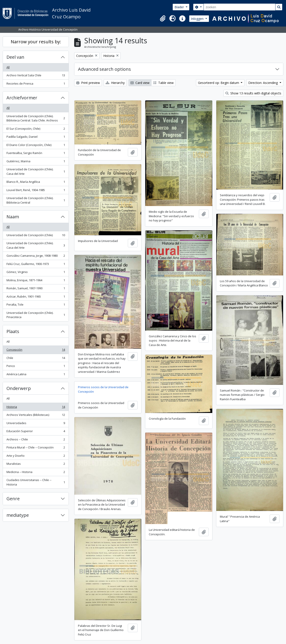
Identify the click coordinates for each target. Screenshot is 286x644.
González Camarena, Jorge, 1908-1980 (36, 257)
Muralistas (36, 465)
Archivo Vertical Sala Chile (36, 76)
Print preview (88, 83)
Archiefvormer (22, 98)
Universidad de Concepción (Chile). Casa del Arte (36, 171)
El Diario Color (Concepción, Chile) (36, 146)
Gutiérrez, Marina (36, 162)
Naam (13, 217)
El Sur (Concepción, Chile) (36, 130)
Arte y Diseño (36, 457)
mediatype (18, 515)
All (8, 67)
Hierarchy (115, 83)
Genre (13, 499)
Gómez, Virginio (36, 273)
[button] (163, 19)
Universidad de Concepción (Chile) (36, 236)
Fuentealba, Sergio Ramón (36, 154)
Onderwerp (19, 388)
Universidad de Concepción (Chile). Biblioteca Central (36, 200)
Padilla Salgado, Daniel (36, 138)
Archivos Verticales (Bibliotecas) (36, 416)
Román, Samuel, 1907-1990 (36, 289)
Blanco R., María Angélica (36, 183)
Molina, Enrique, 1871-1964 (36, 281)
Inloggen (198, 19)
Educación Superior (36, 432)
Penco (36, 367)
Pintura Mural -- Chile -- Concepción (36, 448)
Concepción (36, 351)
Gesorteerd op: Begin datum (219, 83)
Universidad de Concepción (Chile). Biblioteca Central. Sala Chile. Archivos (36, 118)
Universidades (36, 424)
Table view (163, 83)
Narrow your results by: (36, 42)
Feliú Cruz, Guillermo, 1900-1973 (36, 265)
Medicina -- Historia (36, 473)
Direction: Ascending (263, 83)
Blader (180, 7)
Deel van (15, 57)
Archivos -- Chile (36, 440)
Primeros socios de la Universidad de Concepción (103, 389)
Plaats (13, 331)
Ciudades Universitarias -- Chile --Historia (36, 482)
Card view (140, 83)
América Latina (36, 375)
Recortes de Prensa (36, 84)
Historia (36, 408)
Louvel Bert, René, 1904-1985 (36, 191)
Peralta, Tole (36, 305)
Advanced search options (104, 69)
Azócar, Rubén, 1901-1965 (36, 297)
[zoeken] (240, 7)
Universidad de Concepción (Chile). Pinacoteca (36, 315)
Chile (36, 359)
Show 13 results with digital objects (253, 93)
